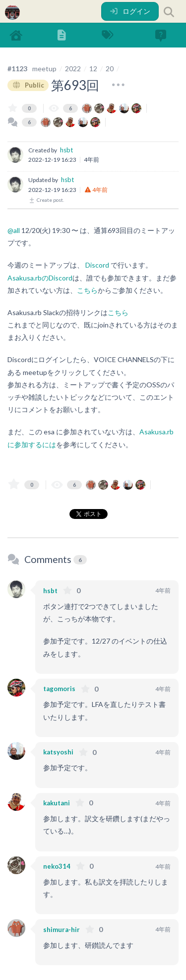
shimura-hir (62, 930)
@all (14, 230)
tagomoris (59, 689)
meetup (44, 69)
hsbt (66, 150)
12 (93, 69)
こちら (87, 290)
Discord (97, 265)
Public (28, 85)
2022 (73, 69)
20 (110, 69)
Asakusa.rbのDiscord (40, 278)
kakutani (57, 803)
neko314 (57, 866)
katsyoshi (58, 752)
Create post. (46, 200)
